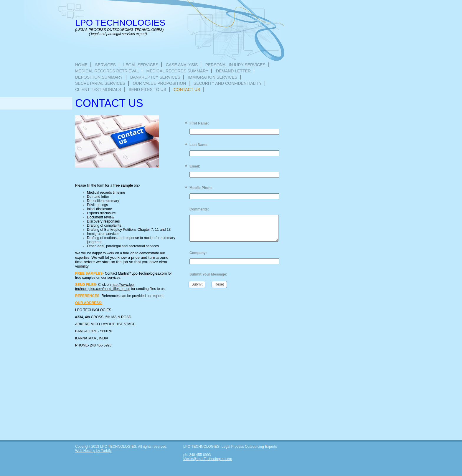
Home (81, 65)
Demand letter (233, 71)
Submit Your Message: (208, 274)
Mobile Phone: (202, 188)
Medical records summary (178, 71)
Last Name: (199, 145)
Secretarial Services (100, 83)
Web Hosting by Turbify (93, 451)
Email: (195, 166)
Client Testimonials (98, 89)
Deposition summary (99, 77)
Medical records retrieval (107, 71)
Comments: (199, 209)
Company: (198, 253)
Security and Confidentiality (228, 83)
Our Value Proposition (159, 83)
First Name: (199, 123)
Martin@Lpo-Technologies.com (208, 459)
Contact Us (187, 89)
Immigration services (212, 77)
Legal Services (141, 65)
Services (105, 65)
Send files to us (147, 89)
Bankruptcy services (155, 77)
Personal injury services (235, 65)
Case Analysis (182, 65)
